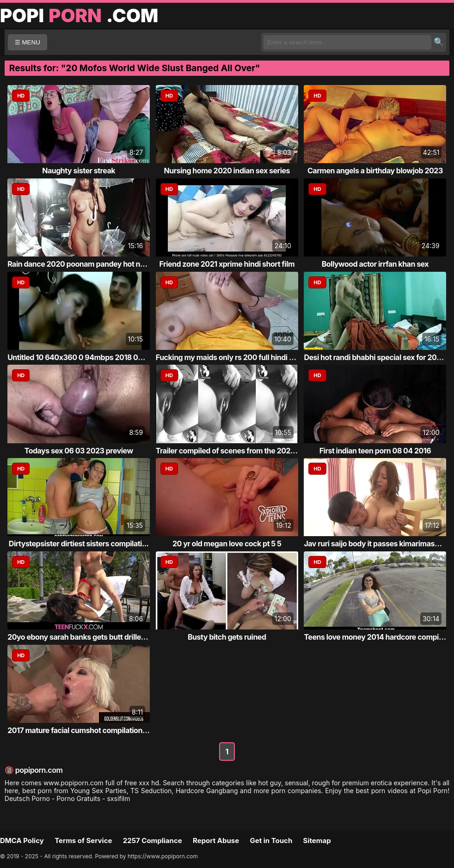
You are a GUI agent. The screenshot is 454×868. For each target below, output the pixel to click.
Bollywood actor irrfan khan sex (375, 264)
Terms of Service (83, 840)
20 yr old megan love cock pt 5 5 (227, 544)
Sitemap (317, 840)
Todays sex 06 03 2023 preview (79, 451)
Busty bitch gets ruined (227, 637)
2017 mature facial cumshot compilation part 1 (85, 730)
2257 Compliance (153, 840)
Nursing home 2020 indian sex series (227, 171)
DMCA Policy (22, 840)
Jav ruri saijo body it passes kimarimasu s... (377, 544)
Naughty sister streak (79, 171)
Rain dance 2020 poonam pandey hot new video (89, 264)
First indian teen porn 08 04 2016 (375, 451)
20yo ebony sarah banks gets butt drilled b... (83, 637)
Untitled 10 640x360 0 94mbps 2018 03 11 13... (86, 357)
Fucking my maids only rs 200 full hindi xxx (229, 357)
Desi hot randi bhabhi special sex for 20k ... (376, 357)
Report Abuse (216, 840)
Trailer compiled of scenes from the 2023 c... (232, 451)
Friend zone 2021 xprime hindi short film (227, 264)
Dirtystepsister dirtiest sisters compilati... (79, 544)
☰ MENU (28, 42)
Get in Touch (271, 840)
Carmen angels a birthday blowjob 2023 (375, 171)
